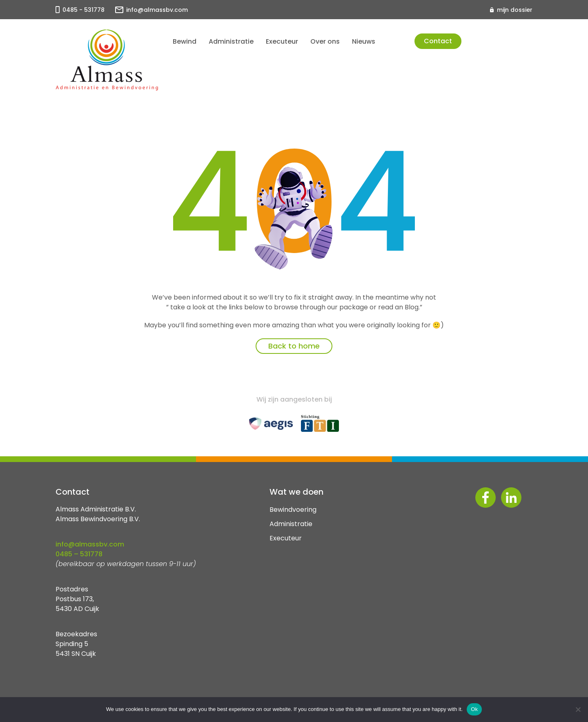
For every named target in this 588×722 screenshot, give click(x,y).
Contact (438, 41)
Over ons (325, 41)
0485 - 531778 (84, 10)
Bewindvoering (293, 510)
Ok (474, 709)
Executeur (282, 41)
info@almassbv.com (157, 10)
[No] (578, 709)
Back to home (294, 346)
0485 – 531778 (79, 554)
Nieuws (364, 41)
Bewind (185, 41)
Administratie (231, 41)
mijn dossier (515, 10)
